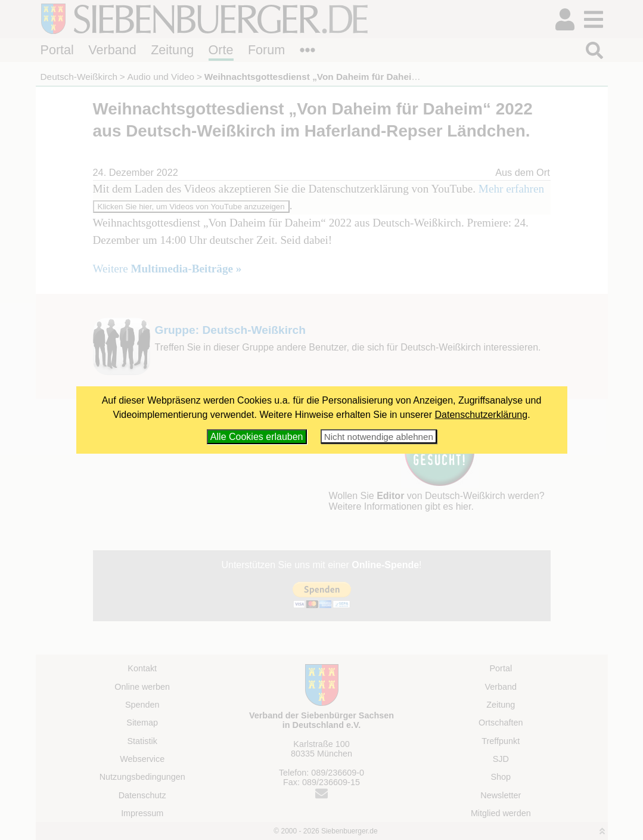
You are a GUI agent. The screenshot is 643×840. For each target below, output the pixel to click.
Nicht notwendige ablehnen (379, 437)
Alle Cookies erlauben (257, 437)
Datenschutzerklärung (482, 415)
